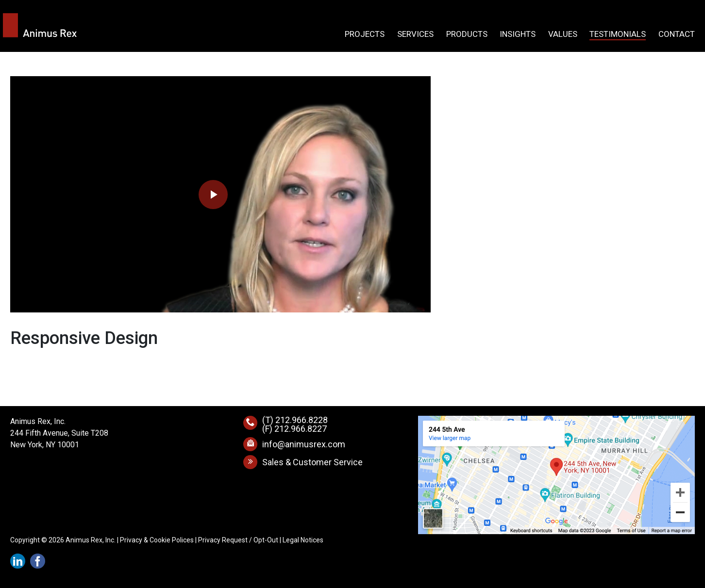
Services (415, 34)
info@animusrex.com (304, 444)
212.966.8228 (302, 420)
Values (563, 34)
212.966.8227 (301, 429)
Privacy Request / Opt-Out (238, 540)
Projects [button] (365, 34)
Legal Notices (303, 540)
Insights (518, 34)
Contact (677, 34)
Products (467, 34)
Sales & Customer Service (312, 462)
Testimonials (618, 34)
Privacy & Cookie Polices (157, 540)
